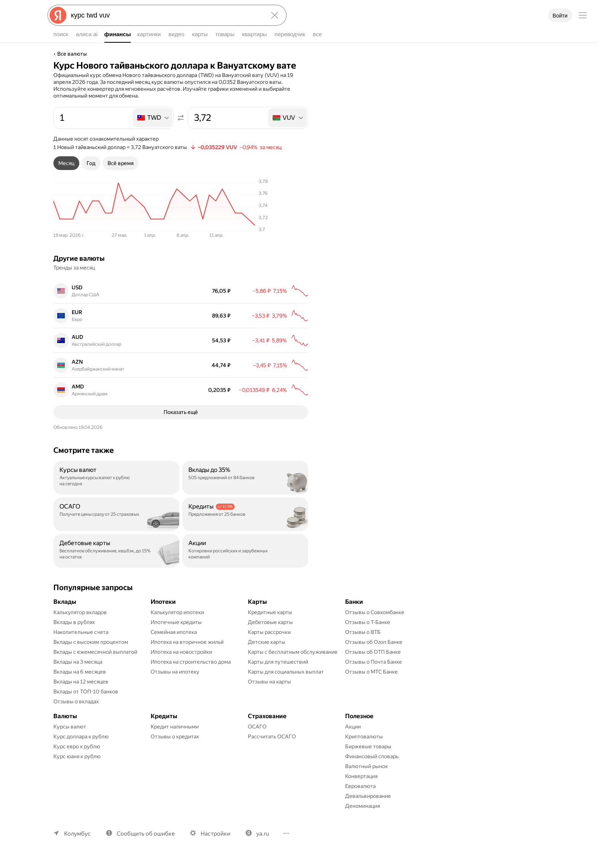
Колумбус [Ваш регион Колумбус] (77, 846)
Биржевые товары (368, 759)
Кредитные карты (270, 624)
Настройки (215, 846)
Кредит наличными (175, 739)
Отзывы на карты (269, 694)
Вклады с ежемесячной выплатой (95, 664)
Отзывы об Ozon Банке (374, 654)
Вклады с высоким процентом (91, 654)
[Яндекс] (58, 15)
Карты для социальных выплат (286, 684)
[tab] (66, 163)
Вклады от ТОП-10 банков (86, 704)
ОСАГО (257, 739)
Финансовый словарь (372, 769)
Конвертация (361, 788)
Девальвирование (368, 808)
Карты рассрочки (269, 644)
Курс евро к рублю (77, 759)
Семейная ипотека (174, 644)
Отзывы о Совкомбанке (375, 624)
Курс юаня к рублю (77, 769)
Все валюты (72, 54)
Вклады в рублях (74, 634)
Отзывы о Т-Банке (368, 634)
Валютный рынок (367, 778)
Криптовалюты (364, 749)
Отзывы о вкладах (76, 714)
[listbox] (153, 118)
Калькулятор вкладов (80, 624)
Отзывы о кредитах (175, 749)
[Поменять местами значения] (181, 118)
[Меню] (583, 15)
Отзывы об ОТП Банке (373, 664)
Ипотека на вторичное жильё (187, 654)
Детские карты (267, 654)
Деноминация (362, 818)
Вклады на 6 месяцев (80, 684)
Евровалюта (360, 798)
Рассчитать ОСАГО (272, 749)
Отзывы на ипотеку (175, 684)
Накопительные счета (81, 644)
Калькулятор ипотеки (177, 624)
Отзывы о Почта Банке (374, 674)
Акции (353, 739)
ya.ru (263, 846)
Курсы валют (70, 739)
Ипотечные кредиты (176, 634)
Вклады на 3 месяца (78, 674)
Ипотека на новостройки (181, 664)
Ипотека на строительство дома (191, 674)
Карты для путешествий (278, 674)
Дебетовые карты (270, 634)
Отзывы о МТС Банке (371, 684)
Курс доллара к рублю (81, 749)
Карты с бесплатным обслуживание (293, 664)
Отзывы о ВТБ (363, 644)
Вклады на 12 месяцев (81, 694)
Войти (560, 16)
